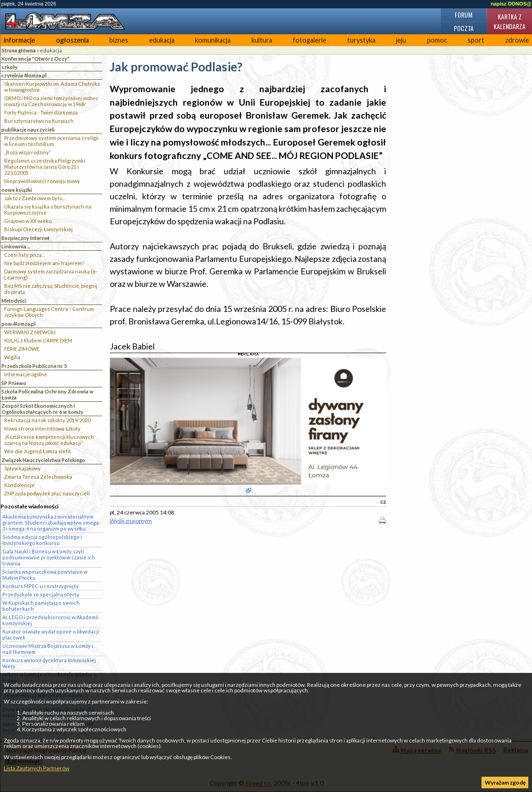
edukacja (162, 40)
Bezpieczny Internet (25, 238)
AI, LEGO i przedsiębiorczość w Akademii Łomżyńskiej (50, 620)
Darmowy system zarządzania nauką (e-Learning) (51, 274)
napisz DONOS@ (511, 4)
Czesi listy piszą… (25, 255)
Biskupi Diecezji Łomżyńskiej (38, 229)
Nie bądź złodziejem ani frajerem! (44, 263)
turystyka (361, 40)
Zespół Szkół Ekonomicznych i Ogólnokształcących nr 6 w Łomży (42, 409)
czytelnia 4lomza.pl (24, 75)
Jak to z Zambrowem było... (34, 198)
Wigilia (12, 357)
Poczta (464, 28)
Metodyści (14, 301)
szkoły (9, 67)
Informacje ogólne (26, 374)
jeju (401, 40)
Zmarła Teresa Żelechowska (38, 477)
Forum (463, 15)
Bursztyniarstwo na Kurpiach (39, 121)
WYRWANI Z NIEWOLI (30, 332)
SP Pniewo (14, 383)
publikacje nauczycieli (28, 130)
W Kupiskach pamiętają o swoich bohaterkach (41, 606)
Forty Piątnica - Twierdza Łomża (41, 112)
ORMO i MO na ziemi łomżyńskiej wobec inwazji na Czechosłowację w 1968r (51, 101)
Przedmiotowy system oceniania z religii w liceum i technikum (51, 141)
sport (476, 40)
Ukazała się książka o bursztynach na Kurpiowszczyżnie (48, 209)
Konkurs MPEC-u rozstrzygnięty (41, 586)
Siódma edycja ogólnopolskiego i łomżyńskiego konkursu (42, 540)
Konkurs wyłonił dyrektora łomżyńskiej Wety (49, 663)
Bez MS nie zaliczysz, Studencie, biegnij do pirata (51, 289)
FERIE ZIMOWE (22, 349)
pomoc (437, 40)
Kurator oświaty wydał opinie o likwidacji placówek (51, 634)
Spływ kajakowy (22, 468)
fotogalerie (310, 40)
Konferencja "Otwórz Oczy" (35, 59)
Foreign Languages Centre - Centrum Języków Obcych (49, 312)
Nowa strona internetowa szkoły (42, 428)
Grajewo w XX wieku (28, 221)
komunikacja (213, 40)
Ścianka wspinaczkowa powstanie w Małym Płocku (45, 575)
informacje (19, 40)
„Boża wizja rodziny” (28, 152)
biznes (119, 40)
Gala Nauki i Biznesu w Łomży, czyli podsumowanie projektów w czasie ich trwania (49, 557)
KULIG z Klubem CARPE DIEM (38, 340)
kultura (262, 40)
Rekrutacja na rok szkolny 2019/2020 (47, 420)
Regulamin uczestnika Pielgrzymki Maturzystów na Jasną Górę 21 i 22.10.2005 (45, 167)
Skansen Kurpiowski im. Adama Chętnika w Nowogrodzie (52, 87)
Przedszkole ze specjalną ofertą (41, 594)
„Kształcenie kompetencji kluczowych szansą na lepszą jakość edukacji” (49, 440)
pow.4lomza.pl (19, 324)
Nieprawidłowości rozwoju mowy (42, 181)
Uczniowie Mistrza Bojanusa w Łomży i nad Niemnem (48, 649)
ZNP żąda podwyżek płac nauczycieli (47, 493)
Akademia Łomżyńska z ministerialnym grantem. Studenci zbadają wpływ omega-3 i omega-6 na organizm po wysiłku (51, 523)
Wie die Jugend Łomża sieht (38, 451)
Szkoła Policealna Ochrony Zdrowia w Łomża (47, 394)
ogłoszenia (72, 40)
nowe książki (17, 190)
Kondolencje (19, 485)
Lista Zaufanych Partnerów (37, 768)
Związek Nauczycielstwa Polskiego (43, 460)
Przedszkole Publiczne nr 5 (34, 366)
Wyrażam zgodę (505, 782)
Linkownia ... (16, 246)
